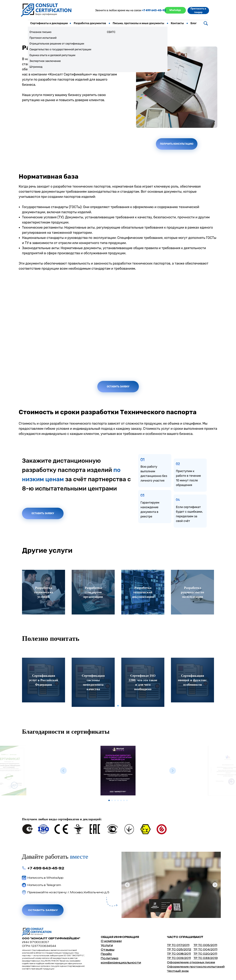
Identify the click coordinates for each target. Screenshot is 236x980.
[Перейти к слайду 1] (109, 800)
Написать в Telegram (44, 885)
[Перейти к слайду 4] (118, 800)
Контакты (177, 23)
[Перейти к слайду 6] (124, 800)
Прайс (106, 954)
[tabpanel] (44, 680)
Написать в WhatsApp (45, 878)
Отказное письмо (40, 32)
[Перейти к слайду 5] (121, 800)
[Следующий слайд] (173, 771)
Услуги (107, 945)
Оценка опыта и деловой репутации (52, 55)
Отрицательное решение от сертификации (57, 44)
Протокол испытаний (43, 38)
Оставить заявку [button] (118, 387)
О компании (111, 941)
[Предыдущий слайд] (63, 771)
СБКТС (111, 32)
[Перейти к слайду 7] (127, 800)
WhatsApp (175, 10)
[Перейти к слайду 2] (112, 800)
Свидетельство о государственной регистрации (60, 49)
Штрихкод (36, 67)
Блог (194, 23)
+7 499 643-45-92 (154, 10)
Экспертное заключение (45, 61)
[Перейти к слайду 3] (115, 800)
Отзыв (106, 950)
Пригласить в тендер (198, 11)
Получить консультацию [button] (177, 144)
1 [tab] (119, 707)
